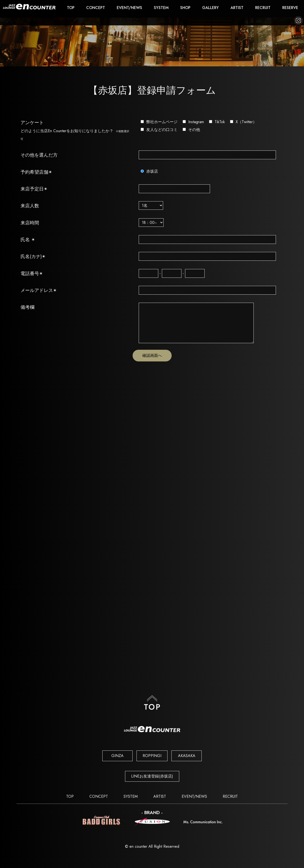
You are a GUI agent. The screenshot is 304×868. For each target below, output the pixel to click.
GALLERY (210, 8)
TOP (71, 8)
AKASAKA (187, 756)
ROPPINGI (152, 756)
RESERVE (290, 8)
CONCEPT (96, 8)
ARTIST (237, 8)
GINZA (117, 756)
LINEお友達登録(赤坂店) (152, 776)
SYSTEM (161, 8)
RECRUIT (263, 8)
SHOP (185, 8)
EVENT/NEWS (129, 8)
